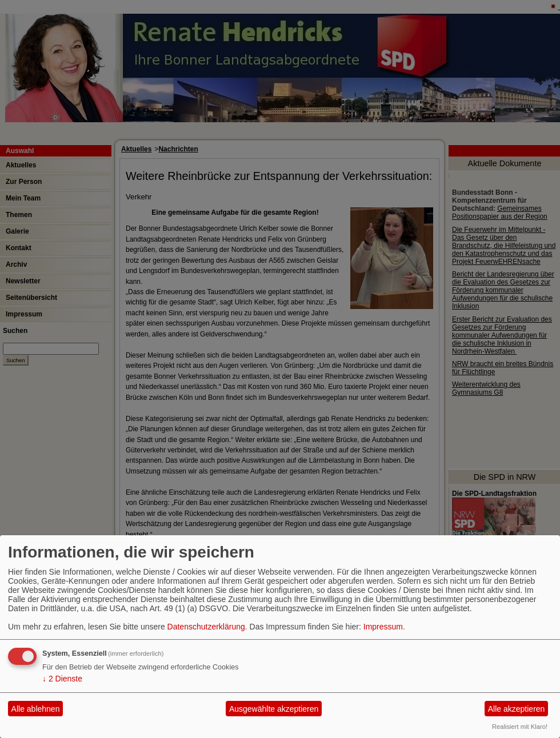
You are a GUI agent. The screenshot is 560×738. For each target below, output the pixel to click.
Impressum (383, 627)
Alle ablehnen (36, 709)
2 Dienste (62, 679)
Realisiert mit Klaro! (520, 727)
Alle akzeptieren (517, 709)
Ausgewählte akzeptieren (274, 709)
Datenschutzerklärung (206, 627)
